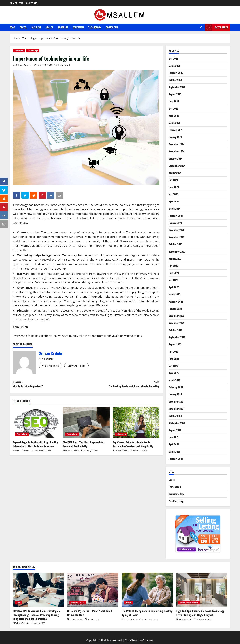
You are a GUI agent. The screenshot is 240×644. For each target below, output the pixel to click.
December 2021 (176, 401)
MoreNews (131, 640)
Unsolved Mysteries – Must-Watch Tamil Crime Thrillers (90, 613)
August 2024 (175, 173)
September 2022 (177, 337)
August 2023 (175, 259)
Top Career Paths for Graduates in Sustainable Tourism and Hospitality (133, 444)
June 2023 (174, 273)
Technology (95, 27)
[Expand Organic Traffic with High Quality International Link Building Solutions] (36, 423)
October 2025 (175, 80)
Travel (23, 27)
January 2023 (175, 309)
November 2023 (177, 237)
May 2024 (173, 194)
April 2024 (174, 201)
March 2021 (174, 452)
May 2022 (173, 366)
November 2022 (177, 323)
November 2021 (176, 409)
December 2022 (177, 316)
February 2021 (176, 459)
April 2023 (174, 287)
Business (36, 27)
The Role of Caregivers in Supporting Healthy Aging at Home (147, 613)
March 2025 (174, 123)
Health (49, 27)
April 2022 (174, 373)
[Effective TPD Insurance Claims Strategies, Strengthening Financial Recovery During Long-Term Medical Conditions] (38, 590)
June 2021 (174, 437)
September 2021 (177, 423)
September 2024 (177, 166)
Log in (172, 480)
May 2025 (173, 108)
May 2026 (173, 58)
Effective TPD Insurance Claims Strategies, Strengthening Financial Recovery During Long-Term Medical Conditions (37, 615)
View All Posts (76, 366)
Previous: (50, 384)
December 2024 (177, 144)
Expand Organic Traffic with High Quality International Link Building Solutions (35, 444)
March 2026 (175, 66)
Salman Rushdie (24, 65)
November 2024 (177, 151)
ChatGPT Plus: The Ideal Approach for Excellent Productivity (84, 444)
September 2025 (177, 87)
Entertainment (78, 603)
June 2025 (174, 101)
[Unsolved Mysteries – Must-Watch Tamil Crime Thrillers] (93, 590)
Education (78, 27)
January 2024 (175, 223)
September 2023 (177, 251)
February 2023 (176, 301)
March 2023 (174, 294)
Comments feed (177, 494)
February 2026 (176, 73)
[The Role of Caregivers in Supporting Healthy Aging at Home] (147, 590)
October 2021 (175, 416)
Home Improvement (189, 603)
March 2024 (174, 208)
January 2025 (175, 137)
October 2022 (175, 330)
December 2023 (177, 230)
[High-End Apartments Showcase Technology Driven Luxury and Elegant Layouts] (202, 590)
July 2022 (173, 351)
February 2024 (176, 216)
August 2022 (175, 344)
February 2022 (176, 387)
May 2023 (173, 280)
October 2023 (175, 244)
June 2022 (174, 359)
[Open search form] (201, 27)
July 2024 (173, 180)
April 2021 (174, 444)
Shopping (63, 27)
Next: (123, 384)
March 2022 (174, 380)
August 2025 (175, 94)
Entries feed (175, 487)
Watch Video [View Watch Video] (216, 27)
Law (19, 603)
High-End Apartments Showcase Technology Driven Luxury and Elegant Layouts (200, 613)
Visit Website (50, 366)
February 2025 (176, 130)
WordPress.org (176, 501)
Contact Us (112, 27)
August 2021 (175, 430)
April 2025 (174, 116)
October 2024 (175, 158)
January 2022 (175, 394)
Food (12, 27)
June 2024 (174, 187)
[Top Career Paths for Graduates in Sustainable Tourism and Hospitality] (136, 423)
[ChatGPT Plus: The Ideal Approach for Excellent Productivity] (86, 423)
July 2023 (173, 266)
